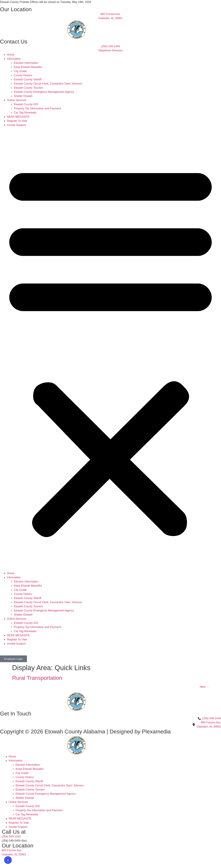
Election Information (26, 63)
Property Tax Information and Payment (37, 108)
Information (14, 59)
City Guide (20, 71)
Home (11, 55)
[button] (110, 349)
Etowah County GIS (26, 104)
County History (23, 75)
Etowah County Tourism (28, 88)
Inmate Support (16, 125)
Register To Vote (17, 121)
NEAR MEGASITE (18, 117)
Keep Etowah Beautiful (28, 67)
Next (204, 687)
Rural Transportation (37, 678)
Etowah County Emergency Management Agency (44, 92)
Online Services (17, 100)
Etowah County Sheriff (28, 79)
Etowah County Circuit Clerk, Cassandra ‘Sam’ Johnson (48, 84)
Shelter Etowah (23, 96)
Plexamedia (156, 732)
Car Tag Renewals (25, 113)
